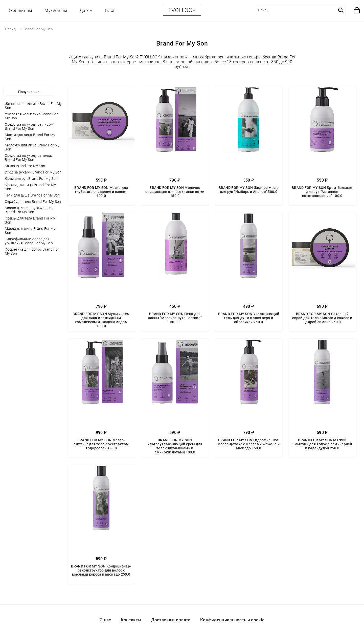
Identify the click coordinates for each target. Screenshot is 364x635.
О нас (105, 620)
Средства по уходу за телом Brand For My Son (29, 158)
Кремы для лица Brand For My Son (30, 187)
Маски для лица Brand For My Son (30, 137)
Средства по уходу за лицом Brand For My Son (29, 126)
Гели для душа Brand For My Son (32, 195)
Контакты (131, 620)
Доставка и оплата (171, 620)
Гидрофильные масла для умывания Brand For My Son (29, 241)
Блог (110, 10)
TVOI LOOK (182, 10)
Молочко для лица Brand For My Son (32, 147)
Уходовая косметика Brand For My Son (31, 116)
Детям (86, 10)
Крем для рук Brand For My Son (31, 179)
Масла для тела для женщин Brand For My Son (29, 210)
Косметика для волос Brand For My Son (32, 251)
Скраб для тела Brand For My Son (33, 202)
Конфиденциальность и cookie (232, 620)
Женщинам (20, 10)
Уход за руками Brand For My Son (33, 172)
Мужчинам (56, 10)
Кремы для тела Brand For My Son (30, 220)
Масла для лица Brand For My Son (30, 231)
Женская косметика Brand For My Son (33, 106)
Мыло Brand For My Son (25, 166)
